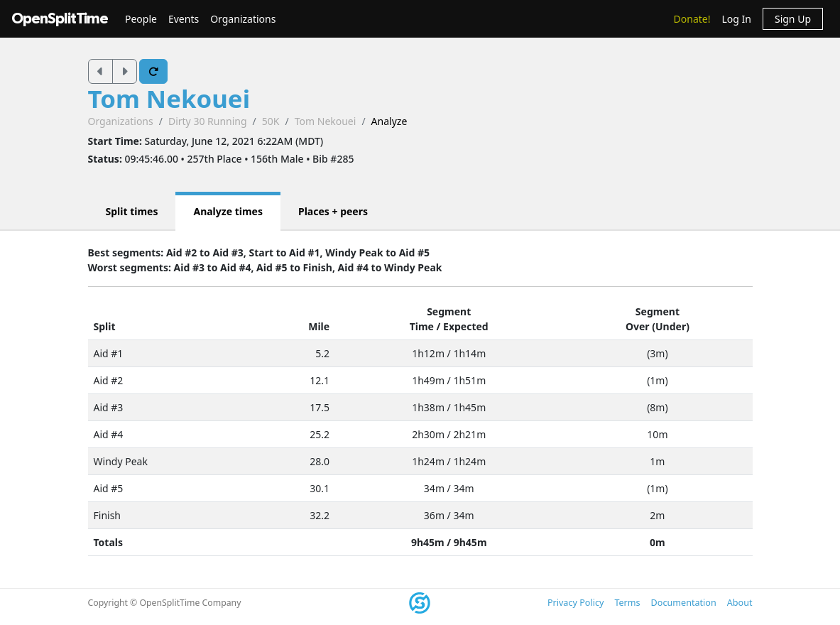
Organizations (243, 19)
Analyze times (228, 211)
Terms (627, 603)
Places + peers (333, 211)
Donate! (692, 19)
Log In (736, 19)
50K (271, 121)
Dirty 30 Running (208, 121)
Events (184, 19)
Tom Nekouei (169, 98)
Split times (132, 211)
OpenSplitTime (60, 19)
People (141, 19)
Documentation (684, 603)
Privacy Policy (576, 603)
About (740, 603)
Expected (466, 326)
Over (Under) (658, 326)
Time (422, 326)
